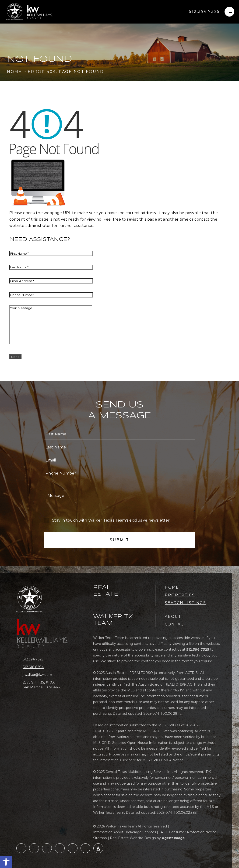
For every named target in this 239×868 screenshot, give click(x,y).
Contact (176, 624)
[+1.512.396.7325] (204, 12)
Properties (180, 595)
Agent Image (173, 838)
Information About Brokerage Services (125, 832)
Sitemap (100, 838)
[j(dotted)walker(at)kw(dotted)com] (45, 675)
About (173, 617)
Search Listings (185, 603)
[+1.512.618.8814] (45, 667)
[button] (6, 862)
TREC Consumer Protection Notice (188, 832)
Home (172, 587)
